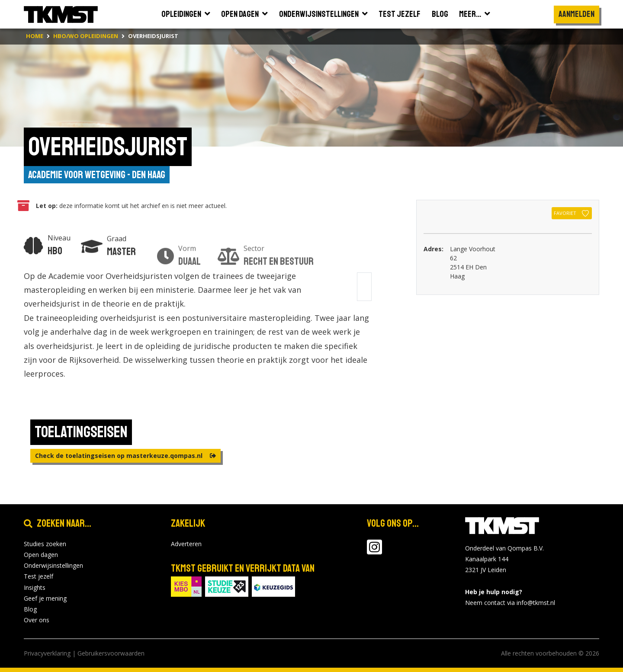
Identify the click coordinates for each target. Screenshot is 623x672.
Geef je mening (45, 598)
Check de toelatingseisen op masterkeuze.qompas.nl (125, 456)
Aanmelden (576, 14)
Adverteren (186, 544)
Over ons (37, 620)
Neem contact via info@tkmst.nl (510, 603)
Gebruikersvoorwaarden (111, 653)
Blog (30, 609)
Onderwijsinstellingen (53, 565)
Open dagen (41, 555)
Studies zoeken (45, 544)
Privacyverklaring (47, 653)
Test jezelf (39, 576)
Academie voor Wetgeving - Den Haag (97, 175)
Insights (35, 587)
